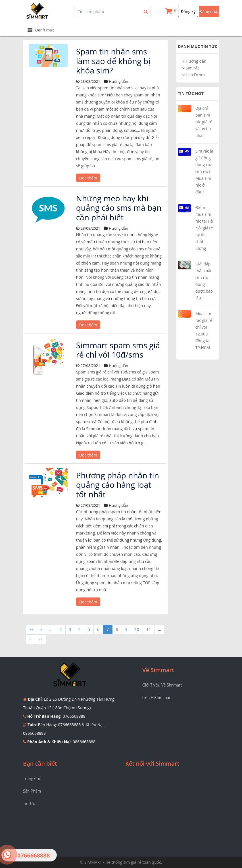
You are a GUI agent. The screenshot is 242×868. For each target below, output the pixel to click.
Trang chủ (32, 779)
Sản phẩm (32, 791)
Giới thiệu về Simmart (162, 685)
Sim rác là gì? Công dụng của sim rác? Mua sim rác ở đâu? (204, 171)
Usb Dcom (193, 75)
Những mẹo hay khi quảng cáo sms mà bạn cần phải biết (119, 208)
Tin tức (29, 803)
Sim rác (191, 68)
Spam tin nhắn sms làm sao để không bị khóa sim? (113, 61)
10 (137, 629)
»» (40, 639)
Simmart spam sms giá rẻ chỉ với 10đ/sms (118, 350)
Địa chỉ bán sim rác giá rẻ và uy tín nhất (204, 122)
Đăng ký (188, 11)
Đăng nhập (209, 11)
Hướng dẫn (194, 61)
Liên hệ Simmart (157, 697)
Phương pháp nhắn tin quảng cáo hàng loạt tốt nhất (118, 485)
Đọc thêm (88, 178)
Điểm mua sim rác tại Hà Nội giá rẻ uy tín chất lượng (204, 228)
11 (149, 629)
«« (31, 629)
